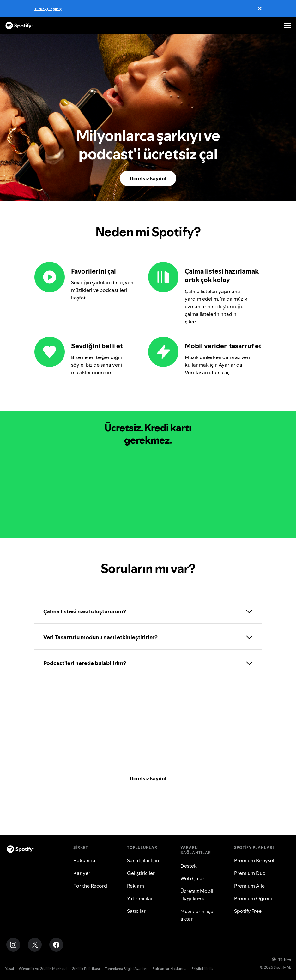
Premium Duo (250, 873)
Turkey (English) (48, 9)
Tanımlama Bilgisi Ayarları (126, 968)
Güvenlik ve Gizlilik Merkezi (43, 968)
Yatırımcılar (140, 898)
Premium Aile (249, 886)
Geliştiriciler (141, 873)
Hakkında (84, 860)
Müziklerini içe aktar (197, 915)
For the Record (90, 886)
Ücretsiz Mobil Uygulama (197, 895)
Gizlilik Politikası (86, 968)
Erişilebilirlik (202, 968)
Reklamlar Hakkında (169, 968)
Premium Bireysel (254, 860)
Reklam (136, 886)
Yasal (9, 968)
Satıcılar (136, 911)
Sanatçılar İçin (143, 860)
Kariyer (82, 873)
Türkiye (282, 959)
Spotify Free (248, 911)
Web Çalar (192, 878)
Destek (189, 866)
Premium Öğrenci (254, 898)
